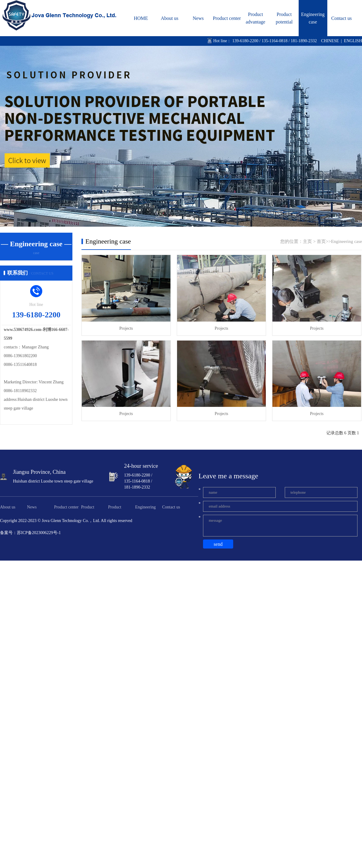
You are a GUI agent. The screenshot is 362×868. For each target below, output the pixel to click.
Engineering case (313, 18)
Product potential (284, 18)
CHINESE (330, 41)
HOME (141, 18)
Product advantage (256, 18)
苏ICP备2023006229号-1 (39, 533)
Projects (126, 328)
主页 (307, 241)
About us (170, 18)
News (198, 18)
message (280, 526)
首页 (321, 241)
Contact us (341, 18)
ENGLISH (353, 41)
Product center (227, 18)
